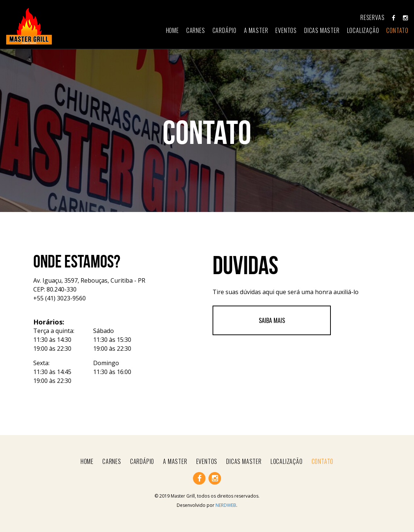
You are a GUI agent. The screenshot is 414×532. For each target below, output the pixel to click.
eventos (286, 30)
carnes (196, 30)
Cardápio (225, 30)
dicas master (322, 30)
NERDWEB (226, 505)
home (172, 30)
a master (256, 30)
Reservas (372, 17)
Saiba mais (272, 320)
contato (397, 30)
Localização (363, 30)
